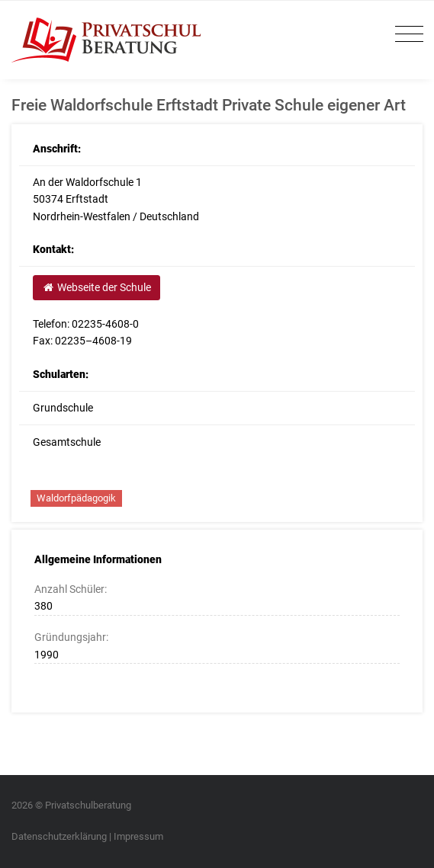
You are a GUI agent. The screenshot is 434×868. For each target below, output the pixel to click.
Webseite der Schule (96, 287)
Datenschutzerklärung (59, 836)
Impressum (138, 836)
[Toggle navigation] (405, 35)
